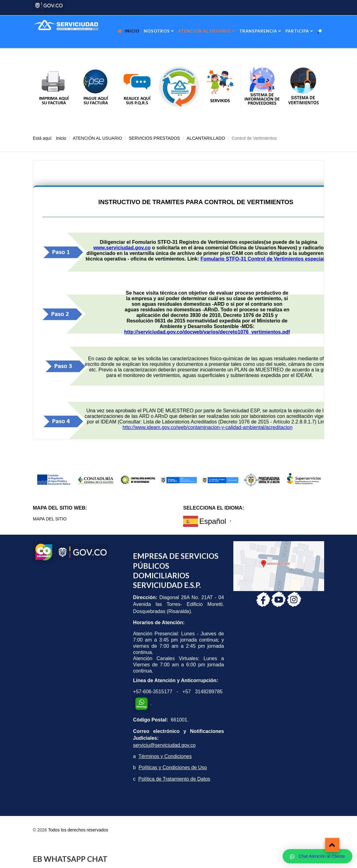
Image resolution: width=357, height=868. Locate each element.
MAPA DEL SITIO (50, 519)
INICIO (132, 31)
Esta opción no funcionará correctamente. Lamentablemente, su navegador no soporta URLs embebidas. (178, 300)
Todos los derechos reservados (78, 830)
